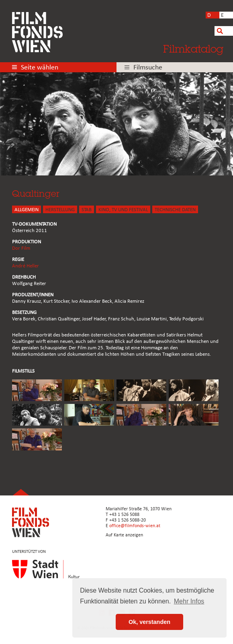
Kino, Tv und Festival (123, 210)
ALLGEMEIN (27, 210)
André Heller (26, 266)
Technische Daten (175, 210)
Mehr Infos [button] (189, 601)
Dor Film (21, 248)
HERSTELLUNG (60, 210)
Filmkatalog (193, 49)
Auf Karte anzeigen (124, 535)
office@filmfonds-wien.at (135, 526)
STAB (87, 210)
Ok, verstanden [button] (149, 622)
